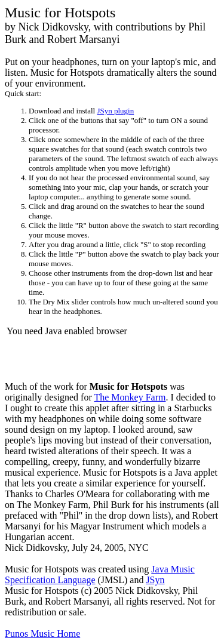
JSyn (155, 580)
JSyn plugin (115, 111)
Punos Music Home (42, 634)
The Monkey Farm (130, 397)
